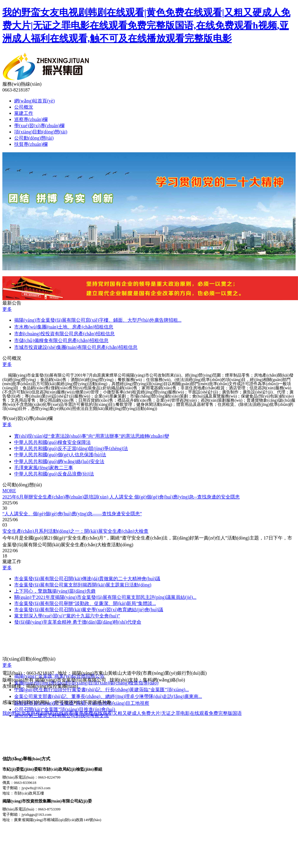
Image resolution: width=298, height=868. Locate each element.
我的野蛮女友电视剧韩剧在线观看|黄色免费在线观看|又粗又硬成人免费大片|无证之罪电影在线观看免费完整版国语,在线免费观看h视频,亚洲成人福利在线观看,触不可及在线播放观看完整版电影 (146, 25)
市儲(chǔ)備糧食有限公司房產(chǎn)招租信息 (61, 340)
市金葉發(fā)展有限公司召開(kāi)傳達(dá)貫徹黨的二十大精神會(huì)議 (87, 579)
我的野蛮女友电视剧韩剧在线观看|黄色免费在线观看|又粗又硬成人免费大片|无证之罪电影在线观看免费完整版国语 (122, 713)
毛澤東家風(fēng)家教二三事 (44, 468)
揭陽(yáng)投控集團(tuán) (52, 686)
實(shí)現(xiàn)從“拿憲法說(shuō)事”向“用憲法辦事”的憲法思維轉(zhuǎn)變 (92, 436)
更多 (7, 309)
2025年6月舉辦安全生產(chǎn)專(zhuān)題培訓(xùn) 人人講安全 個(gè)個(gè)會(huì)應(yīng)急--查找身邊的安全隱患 (121, 497)
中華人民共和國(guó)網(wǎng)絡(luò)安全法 (59, 461)
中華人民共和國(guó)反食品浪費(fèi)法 (54, 474)
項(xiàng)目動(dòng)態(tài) (41, 132)
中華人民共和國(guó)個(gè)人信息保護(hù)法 (60, 455)
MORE (9, 491)
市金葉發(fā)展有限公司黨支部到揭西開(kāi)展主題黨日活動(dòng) (83, 585)
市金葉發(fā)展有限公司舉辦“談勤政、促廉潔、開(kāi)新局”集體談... (85, 603)
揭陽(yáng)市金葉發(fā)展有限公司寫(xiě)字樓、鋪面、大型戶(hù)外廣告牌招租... (98, 320)
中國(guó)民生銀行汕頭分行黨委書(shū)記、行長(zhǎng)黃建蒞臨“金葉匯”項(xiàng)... (102, 690)
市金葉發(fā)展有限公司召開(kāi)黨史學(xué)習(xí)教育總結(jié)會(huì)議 (89, 610)
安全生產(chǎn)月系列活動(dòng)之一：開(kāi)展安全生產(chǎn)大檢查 (75, 531)
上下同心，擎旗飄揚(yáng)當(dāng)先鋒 (55, 591)
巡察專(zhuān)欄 (31, 119)
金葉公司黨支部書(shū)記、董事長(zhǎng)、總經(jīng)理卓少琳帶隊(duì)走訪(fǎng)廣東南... (108, 696)
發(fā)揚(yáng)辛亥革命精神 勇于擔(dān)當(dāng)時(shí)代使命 (78, 622)
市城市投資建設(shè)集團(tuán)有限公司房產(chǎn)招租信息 (76, 347)
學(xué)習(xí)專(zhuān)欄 (39, 126)
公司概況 (24, 107)
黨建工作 (24, 113)
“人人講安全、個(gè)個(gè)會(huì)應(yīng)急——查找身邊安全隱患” (72, 514)
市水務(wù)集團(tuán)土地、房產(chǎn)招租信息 (64, 327)
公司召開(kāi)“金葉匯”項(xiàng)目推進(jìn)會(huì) (65, 709)
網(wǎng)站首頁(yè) (34, 101)
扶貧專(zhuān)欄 (31, 144)
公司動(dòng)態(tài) (34, 138)
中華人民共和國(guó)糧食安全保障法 (52, 442)
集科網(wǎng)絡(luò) (164, 680)
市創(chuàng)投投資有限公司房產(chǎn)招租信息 (64, 334)
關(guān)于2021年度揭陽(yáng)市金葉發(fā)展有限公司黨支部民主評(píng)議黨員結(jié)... (105, 597)
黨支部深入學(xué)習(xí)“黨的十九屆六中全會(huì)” (67, 616)
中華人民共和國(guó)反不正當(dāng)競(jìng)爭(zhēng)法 (71, 448)
